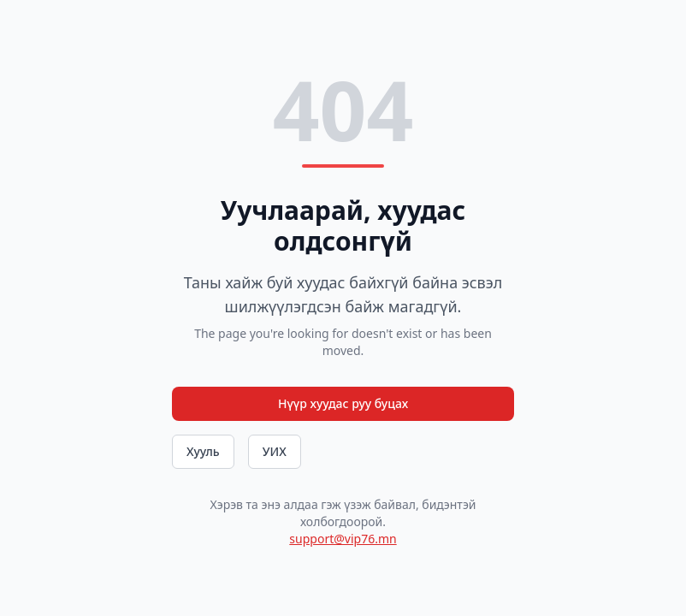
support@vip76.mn (343, 539)
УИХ (275, 451)
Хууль (203, 451)
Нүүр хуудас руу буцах (343, 403)
